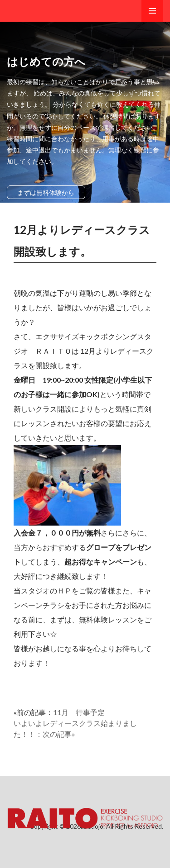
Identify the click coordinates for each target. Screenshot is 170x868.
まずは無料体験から (46, 192)
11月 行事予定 (79, 712)
